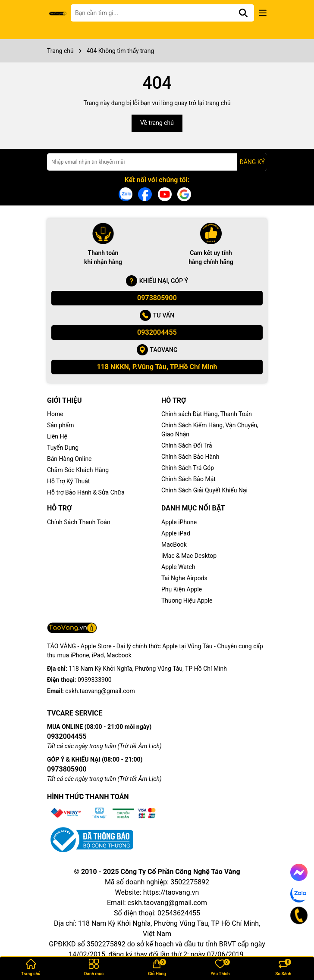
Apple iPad (176, 533)
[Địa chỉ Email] (157, 162)
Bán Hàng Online (69, 459)
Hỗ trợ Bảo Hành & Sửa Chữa (86, 492)
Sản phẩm (61, 425)
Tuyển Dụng (63, 448)
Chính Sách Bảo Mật (188, 479)
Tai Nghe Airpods (184, 578)
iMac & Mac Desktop (189, 556)
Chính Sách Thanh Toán (79, 522)
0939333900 (95, 680)
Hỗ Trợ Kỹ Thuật (68, 481)
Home (55, 414)
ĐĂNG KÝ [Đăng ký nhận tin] (252, 162)
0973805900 (157, 298)
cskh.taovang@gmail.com (100, 691)
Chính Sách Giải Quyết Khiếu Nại (204, 490)
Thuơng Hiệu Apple (187, 600)
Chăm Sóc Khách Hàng (78, 470)
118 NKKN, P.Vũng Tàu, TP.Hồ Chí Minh (157, 367)
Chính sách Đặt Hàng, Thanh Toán (207, 414)
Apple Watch (178, 567)
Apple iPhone (179, 522)
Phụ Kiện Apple (182, 589)
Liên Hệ (57, 436)
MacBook (174, 544)
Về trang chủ (157, 123)
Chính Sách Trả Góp (188, 468)
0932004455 (157, 332)
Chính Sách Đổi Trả (187, 445)
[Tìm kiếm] (243, 13)
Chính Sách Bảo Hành (190, 457)
